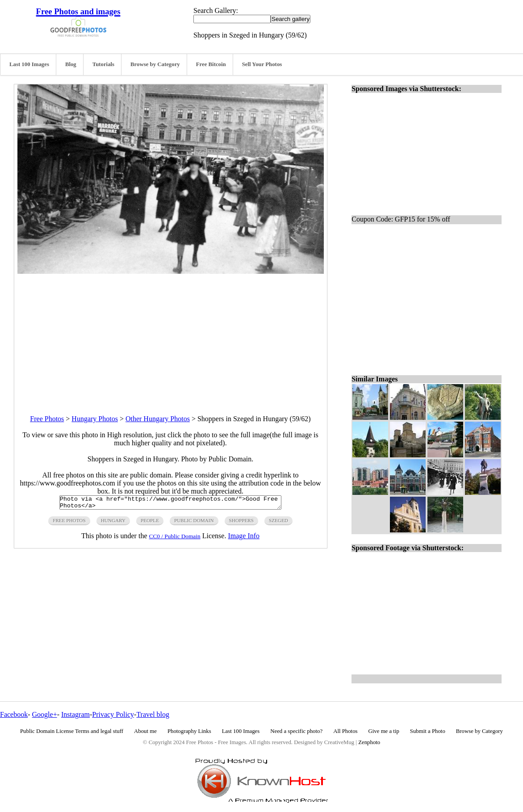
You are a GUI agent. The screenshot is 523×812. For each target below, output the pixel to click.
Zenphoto (369, 742)
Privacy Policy (113, 714)
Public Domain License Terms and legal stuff (72, 731)
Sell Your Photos (262, 64)
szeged (278, 523)
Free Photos (47, 419)
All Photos (345, 731)
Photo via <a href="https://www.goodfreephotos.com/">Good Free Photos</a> (170, 504)
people (150, 523)
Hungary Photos (95, 419)
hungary (113, 523)
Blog (71, 64)
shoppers (241, 523)
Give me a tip (384, 731)
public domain (194, 523)
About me (145, 731)
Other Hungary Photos (158, 419)
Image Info (244, 538)
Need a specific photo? (296, 731)
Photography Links (189, 731)
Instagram (75, 714)
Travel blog (153, 714)
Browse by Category (155, 64)
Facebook (14, 714)
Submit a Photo (428, 731)
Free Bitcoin (211, 64)
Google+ (45, 714)
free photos (69, 523)
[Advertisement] (171, 336)
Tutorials (103, 64)
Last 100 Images (29, 64)
